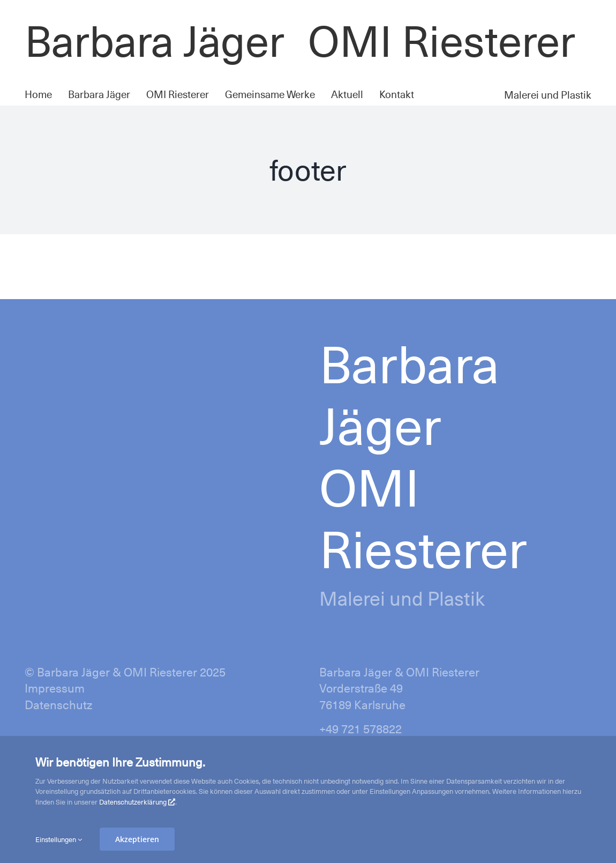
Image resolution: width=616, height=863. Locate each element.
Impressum (55, 687)
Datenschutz (58, 704)
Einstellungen (59, 839)
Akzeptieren (137, 839)
